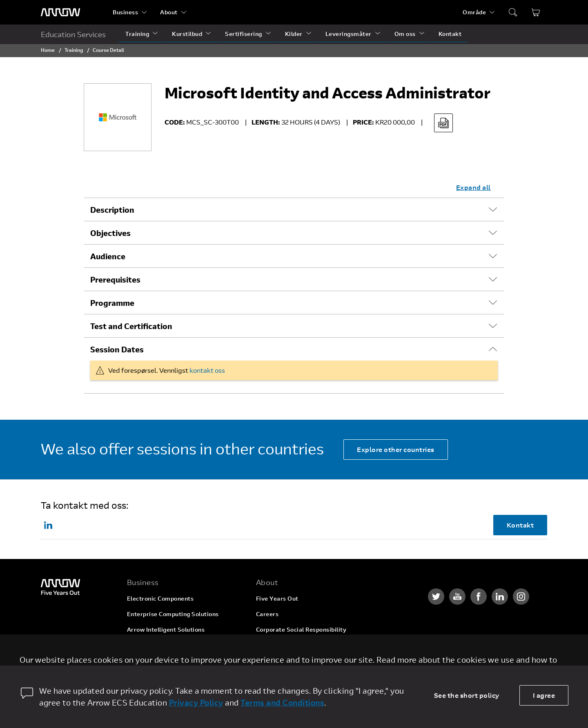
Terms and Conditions (282, 702)
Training (137, 34)
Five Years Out (277, 598)
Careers (267, 614)
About (169, 12)
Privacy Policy (196, 702)
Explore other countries (396, 449)
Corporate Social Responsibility (301, 629)
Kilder (294, 34)
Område (474, 12)
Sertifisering (244, 34)
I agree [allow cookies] (544, 695)
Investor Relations (282, 645)
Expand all (473, 187)
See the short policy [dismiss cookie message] (467, 695)
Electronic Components (160, 598)
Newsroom (271, 660)
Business (125, 12)
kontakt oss (207, 370)
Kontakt (450, 34)
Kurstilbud (187, 34)
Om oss (405, 34)
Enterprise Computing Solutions (173, 614)
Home (48, 50)
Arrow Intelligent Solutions (166, 629)
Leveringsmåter (349, 34)
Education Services (73, 34)
